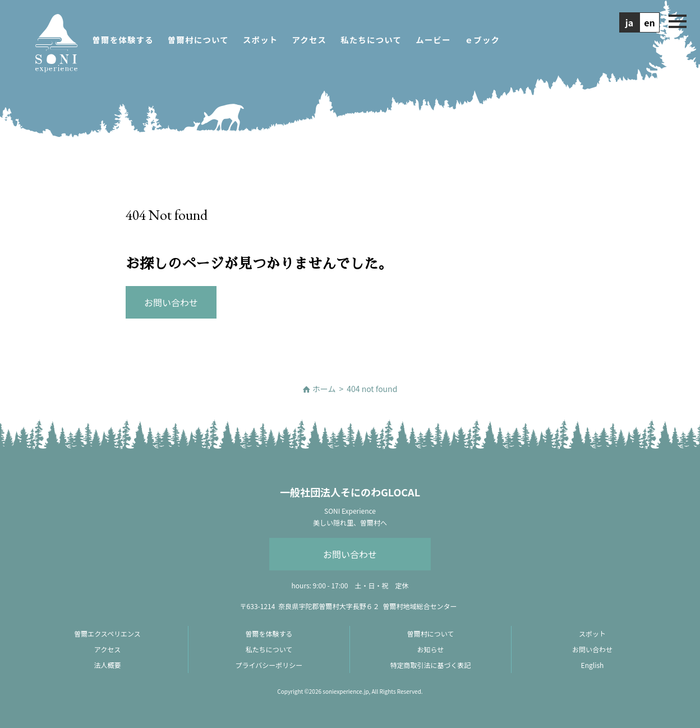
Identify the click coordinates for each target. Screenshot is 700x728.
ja (629, 22)
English (593, 665)
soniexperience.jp (346, 691)
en (650, 22)
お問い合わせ (350, 554)
